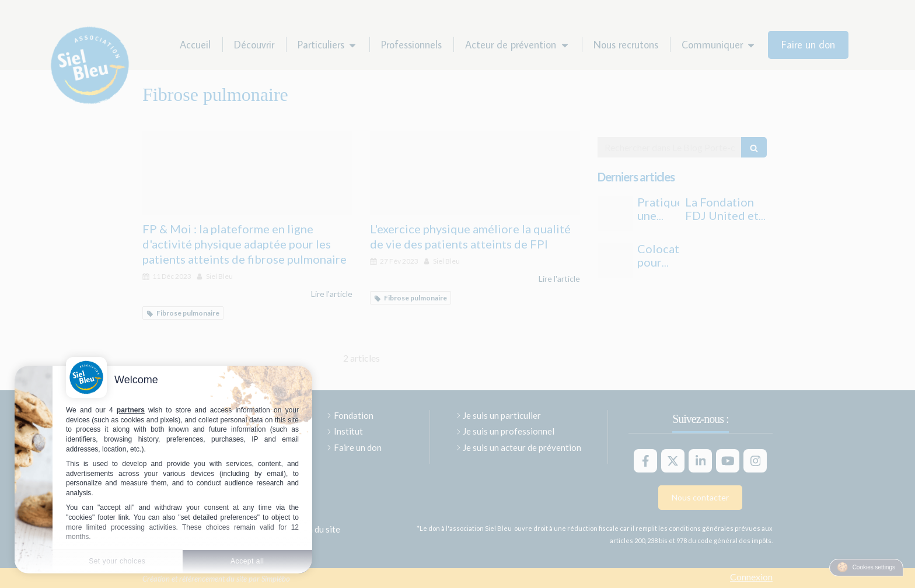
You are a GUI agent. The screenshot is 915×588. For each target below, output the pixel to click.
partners (131, 410)
